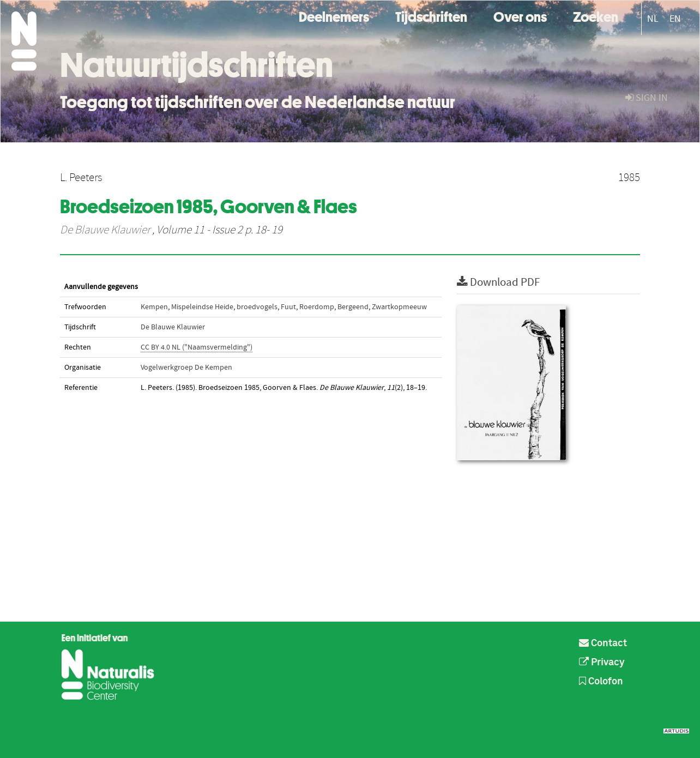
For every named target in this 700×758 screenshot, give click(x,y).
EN (675, 19)
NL (653, 19)
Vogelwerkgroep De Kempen (186, 368)
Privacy (602, 663)
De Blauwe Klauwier (105, 230)
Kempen (154, 307)
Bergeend (353, 307)
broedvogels (257, 307)
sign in (647, 98)
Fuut (288, 307)
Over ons (520, 16)
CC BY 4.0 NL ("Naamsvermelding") (197, 347)
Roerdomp (317, 307)
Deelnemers (334, 16)
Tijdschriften (431, 16)
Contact (603, 643)
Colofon (601, 682)
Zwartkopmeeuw (399, 307)
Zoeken (596, 16)
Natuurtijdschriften (197, 65)
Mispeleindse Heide (202, 307)
